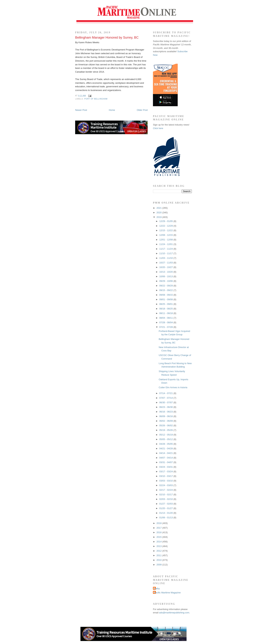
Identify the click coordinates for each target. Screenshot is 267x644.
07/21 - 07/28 (166, 327)
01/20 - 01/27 (166, 508)
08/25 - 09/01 (166, 304)
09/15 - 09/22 (166, 290)
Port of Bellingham (96, 99)
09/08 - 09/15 (166, 295)
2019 (159, 217)
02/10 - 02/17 (166, 495)
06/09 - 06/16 (166, 416)
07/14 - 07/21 (166, 393)
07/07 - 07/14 (166, 398)
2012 (159, 551)
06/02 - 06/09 (166, 421)
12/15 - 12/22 (166, 230)
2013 (159, 546)
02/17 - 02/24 (166, 490)
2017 (159, 528)
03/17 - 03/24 (166, 471)
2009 (159, 565)
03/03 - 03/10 (166, 481)
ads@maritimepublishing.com (174, 613)
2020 (159, 213)
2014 (159, 542)
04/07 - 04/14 (166, 458)
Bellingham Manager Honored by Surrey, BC (107, 38)
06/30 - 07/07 (166, 402)
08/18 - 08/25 (166, 309)
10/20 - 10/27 (166, 267)
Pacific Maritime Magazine (167, 593)
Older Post (142, 110)
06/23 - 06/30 (166, 407)
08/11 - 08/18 (166, 313)
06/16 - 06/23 (166, 412)
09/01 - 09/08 (166, 299)
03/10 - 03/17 (166, 476)
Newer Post (81, 110)
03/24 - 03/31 (166, 467)
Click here (158, 128)
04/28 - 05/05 (166, 444)
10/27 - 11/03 (166, 263)
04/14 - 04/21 (166, 453)
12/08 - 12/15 (166, 235)
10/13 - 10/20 (166, 272)
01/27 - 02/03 (166, 504)
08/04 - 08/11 (166, 318)
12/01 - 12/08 (166, 240)
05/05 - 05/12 (166, 439)
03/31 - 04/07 (166, 462)
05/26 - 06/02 (166, 425)
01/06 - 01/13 (166, 518)
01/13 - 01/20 (166, 513)
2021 (159, 208)
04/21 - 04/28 (166, 448)
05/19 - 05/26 (166, 430)
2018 (159, 523)
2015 (159, 537)
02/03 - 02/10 (166, 499)
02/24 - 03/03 (166, 485)
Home (112, 110)
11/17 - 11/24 (166, 249)
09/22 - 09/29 (166, 286)
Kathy (157, 589)
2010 (159, 560)
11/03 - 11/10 (166, 258)
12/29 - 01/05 (166, 221)
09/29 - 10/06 (166, 281)
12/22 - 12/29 (166, 226)
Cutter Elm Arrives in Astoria (173, 387)
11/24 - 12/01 (166, 244)
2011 (159, 555)
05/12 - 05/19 (166, 435)
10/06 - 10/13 (166, 276)
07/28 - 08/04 (166, 322)
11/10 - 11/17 (166, 253)
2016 (159, 532)
